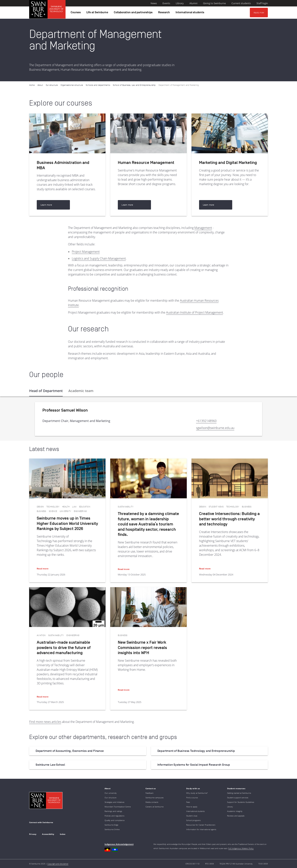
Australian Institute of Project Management (195, 312)
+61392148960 (206, 421)
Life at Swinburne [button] (98, 13)
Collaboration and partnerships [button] (134, 13)
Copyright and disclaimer (58, 864)
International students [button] (190, 13)
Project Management (86, 252)
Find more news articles (45, 722)
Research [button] (165, 13)
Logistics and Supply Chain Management (99, 258)
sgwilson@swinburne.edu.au (215, 428)
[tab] (46, 391)
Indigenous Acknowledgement (119, 844)
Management (203, 228)
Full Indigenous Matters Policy (241, 848)
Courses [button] (76, 13)
